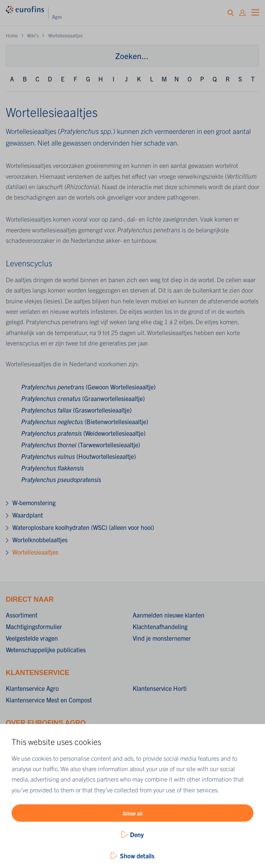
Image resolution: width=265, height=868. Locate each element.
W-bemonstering (34, 503)
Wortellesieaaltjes (35, 552)
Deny (137, 834)
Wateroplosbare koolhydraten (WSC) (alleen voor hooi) (83, 527)
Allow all (133, 813)
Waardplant (28, 515)
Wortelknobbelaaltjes (40, 540)
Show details (137, 856)
